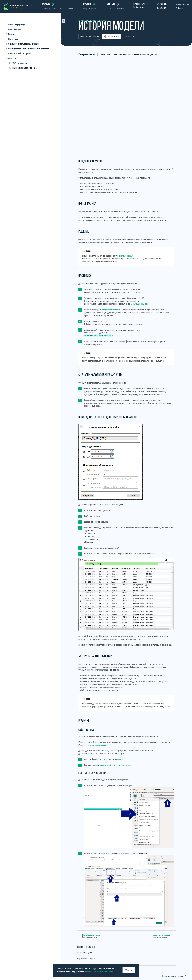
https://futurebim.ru (125, 256)
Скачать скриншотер (115, 9)
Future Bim (46, 4)
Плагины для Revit (49, 9)
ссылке (121, 759)
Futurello (87, 4)
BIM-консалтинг (140, 4)
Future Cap (111, 4)
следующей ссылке (139, 304)
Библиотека (139, 7)
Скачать (62, 9)
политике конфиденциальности (99, 972)
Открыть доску (90, 9)
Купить (71, 9)
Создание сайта (169, 976)
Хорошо (129, 970)
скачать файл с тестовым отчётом (115, 765)
